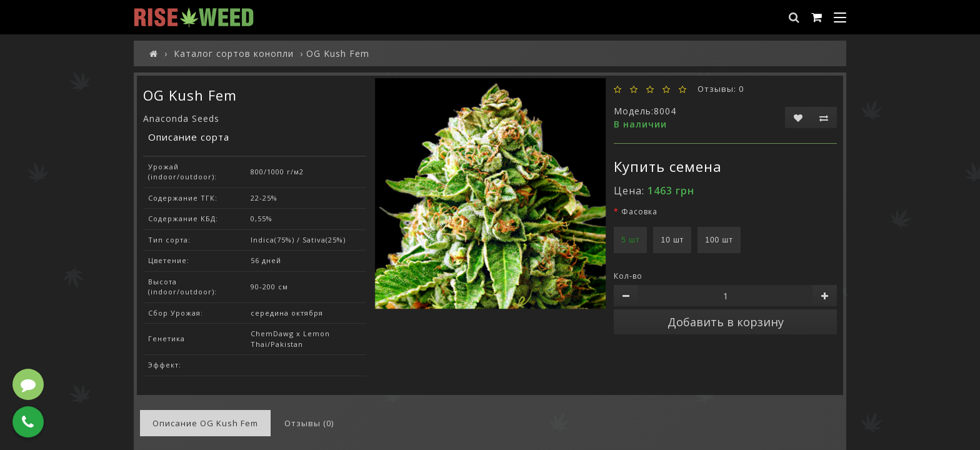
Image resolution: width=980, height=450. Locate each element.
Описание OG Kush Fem (205, 423)
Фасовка (639, 212)
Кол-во (628, 276)
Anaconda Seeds (181, 118)
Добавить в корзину (726, 322)
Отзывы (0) (309, 423)
